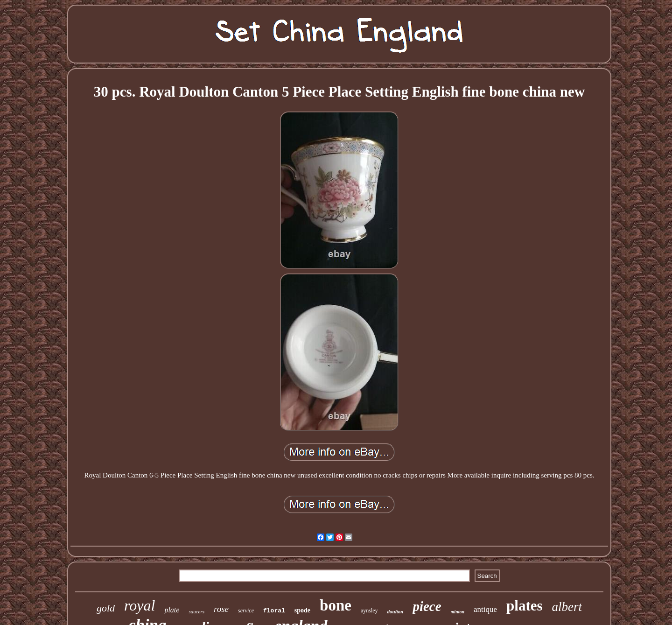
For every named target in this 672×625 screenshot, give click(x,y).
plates (525, 606)
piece (427, 606)
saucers (196, 611)
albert (567, 607)
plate (172, 610)
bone (336, 605)
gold (106, 608)
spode (302, 610)
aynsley (369, 611)
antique (485, 609)
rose (221, 609)
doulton (395, 611)
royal (140, 605)
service (246, 611)
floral (274, 611)
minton (458, 612)
